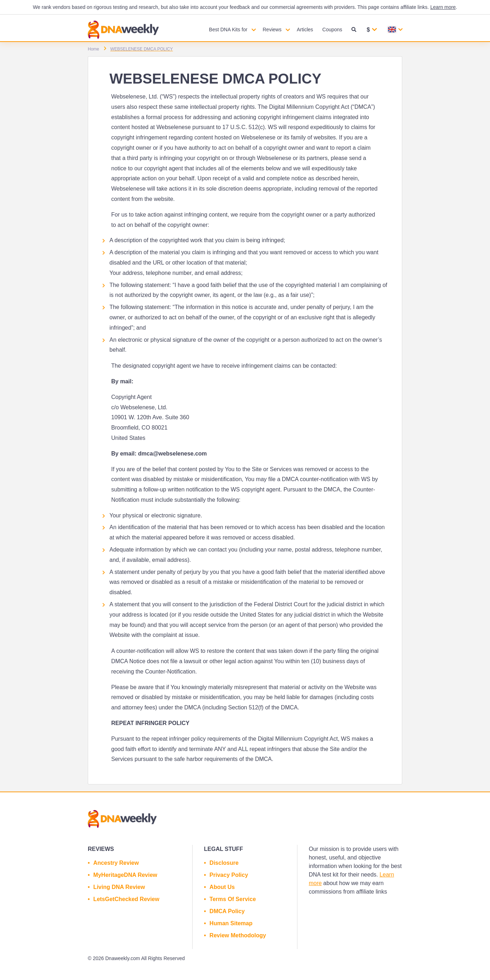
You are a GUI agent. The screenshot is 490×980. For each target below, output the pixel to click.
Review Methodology (238, 935)
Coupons (332, 30)
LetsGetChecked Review (126, 899)
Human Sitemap (231, 923)
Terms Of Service (233, 899)
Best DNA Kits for (228, 30)
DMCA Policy (227, 911)
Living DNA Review (119, 887)
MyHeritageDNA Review (125, 875)
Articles (305, 30)
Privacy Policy (229, 875)
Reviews (272, 30)
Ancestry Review (116, 863)
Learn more (443, 7)
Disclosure (224, 863)
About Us (222, 887)
